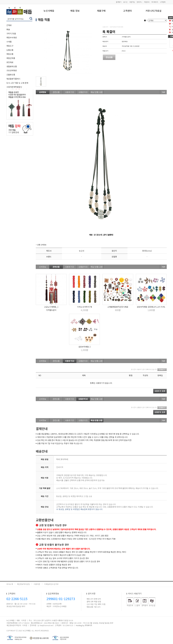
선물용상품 (11, 75)
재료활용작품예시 (13, 79)
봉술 (8, 29)
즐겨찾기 (119, 2)
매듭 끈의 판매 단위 (94, 599)
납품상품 (10, 50)
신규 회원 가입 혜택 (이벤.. (96, 604)
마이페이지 (155, 2)
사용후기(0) (70, 92)
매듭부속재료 (12, 37)
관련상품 (56, 92)
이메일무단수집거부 (51, 584)
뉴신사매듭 (49, 11)
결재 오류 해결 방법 (94, 601)
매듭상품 (10, 54)
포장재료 (10, 62)
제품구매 (101, 11)
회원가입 (132, 2)
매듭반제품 (11, 58)
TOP (163, 92)
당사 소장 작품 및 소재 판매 (17, 83)
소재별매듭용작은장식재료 (118, 307)
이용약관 (37, 584)
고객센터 (163, 2)
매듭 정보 (75, 11)
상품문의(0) (83, 92)
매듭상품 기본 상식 (94, 607)
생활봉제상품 (12, 66)
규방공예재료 (12, 70)
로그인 (125, 2)
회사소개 (10, 584)
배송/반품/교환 (97, 92)
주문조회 (147, 2)
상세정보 (43, 92)
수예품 (9, 42)
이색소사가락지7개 (84, 307)
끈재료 (9, 25)
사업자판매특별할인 (14, 87)
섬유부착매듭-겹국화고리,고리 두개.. (151, 307)
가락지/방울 (11, 33)
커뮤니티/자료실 (154, 11)
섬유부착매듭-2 (84, 347)
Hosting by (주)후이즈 (84, 625)
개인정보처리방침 (23, 584)
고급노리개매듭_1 (51, 307)
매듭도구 (10, 46)
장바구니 (139, 2)
